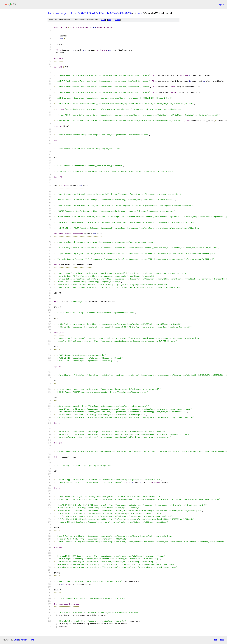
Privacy (24, 640)
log (110, 20)
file (103, 20)
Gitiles (16, 640)
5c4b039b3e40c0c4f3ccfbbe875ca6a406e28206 (105, 13)
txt (216, 640)
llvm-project (62, 13)
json (222, 640)
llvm (50, 13)
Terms (31, 640)
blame (117, 20)
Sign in (221, 4)
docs (139, 13)
